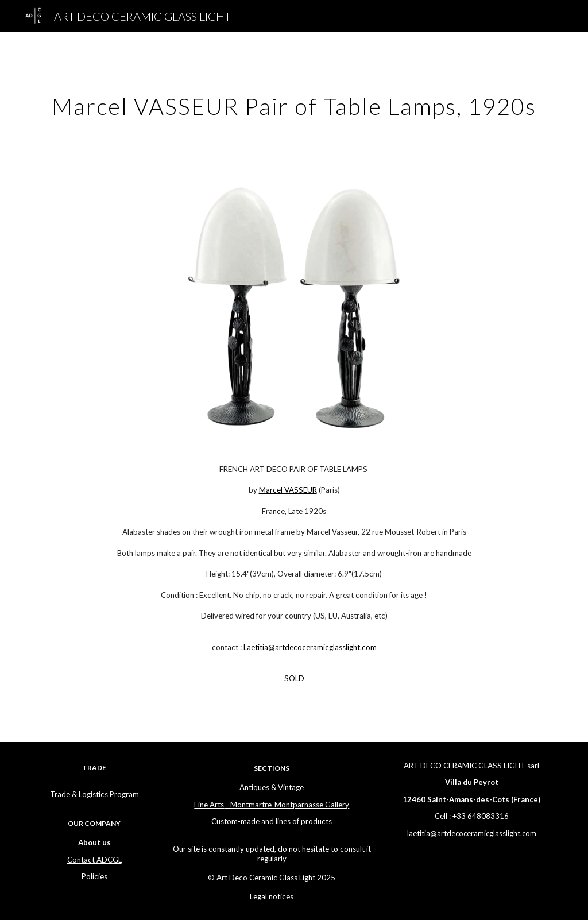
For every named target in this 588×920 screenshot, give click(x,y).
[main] (294, 102)
